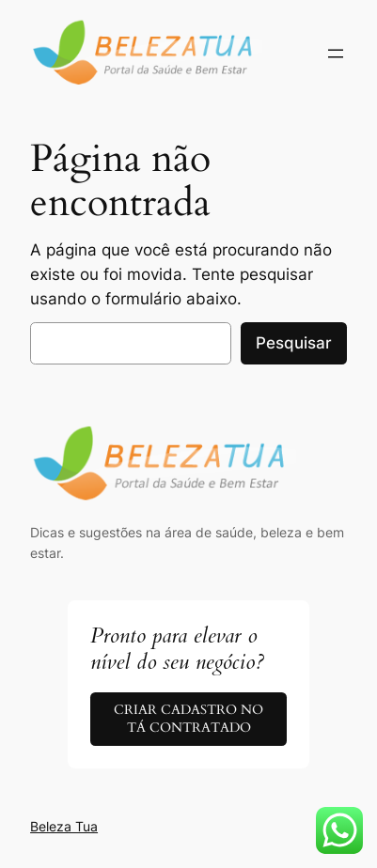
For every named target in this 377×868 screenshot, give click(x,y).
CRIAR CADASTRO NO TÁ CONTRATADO (188, 719)
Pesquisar (294, 343)
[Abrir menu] (336, 54)
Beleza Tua (64, 826)
